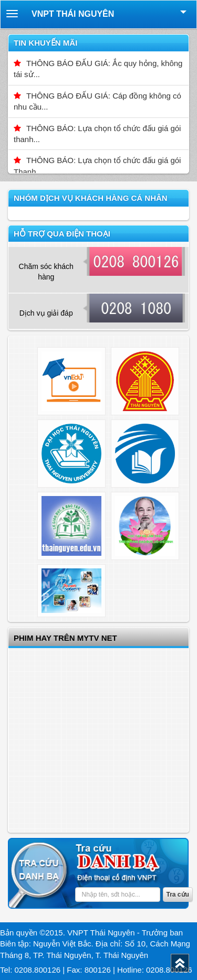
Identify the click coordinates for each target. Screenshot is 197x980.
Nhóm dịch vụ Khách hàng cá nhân (91, 198)
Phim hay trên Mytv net (65, 638)
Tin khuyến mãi (45, 43)
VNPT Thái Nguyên (73, 14)
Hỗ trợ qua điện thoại (62, 234)
